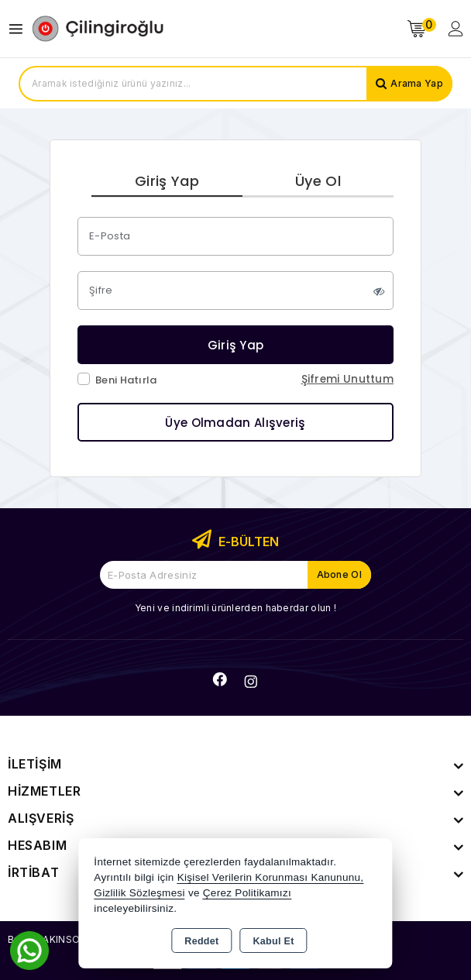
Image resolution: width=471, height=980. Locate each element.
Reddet (201, 941)
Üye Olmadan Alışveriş (235, 423)
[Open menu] (20, 29)
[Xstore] (98, 29)
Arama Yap (417, 83)
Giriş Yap (167, 181)
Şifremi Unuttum (348, 379)
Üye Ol (318, 181)
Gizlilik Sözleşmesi (139, 893)
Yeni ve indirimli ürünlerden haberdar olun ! (235, 608)
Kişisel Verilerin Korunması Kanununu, (271, 877)
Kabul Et (274, 941)
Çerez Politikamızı (247, 893)
